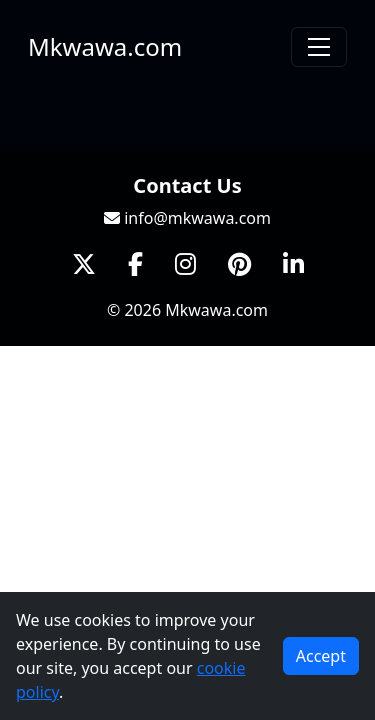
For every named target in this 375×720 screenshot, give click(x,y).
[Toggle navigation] (319, 47)
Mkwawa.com (105, 46)
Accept (321, 656)
